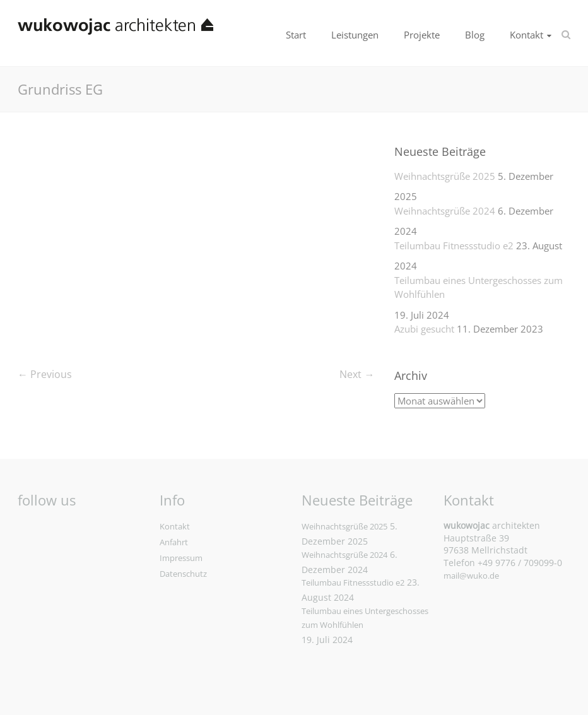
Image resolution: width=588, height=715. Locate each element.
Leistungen (355, 35)
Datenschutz (183, 574)
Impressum (181, 558)
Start (296, 35)
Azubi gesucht (424, 329)
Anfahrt (174, 542)
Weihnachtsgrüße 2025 (445, 176)
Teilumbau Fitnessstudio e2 (454, 245)
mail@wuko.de (471, 576)
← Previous (45, 374)
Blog (475, 35)
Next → (357, 374)
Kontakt (526, 35)
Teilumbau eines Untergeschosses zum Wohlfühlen (479, 287)
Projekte (422, 35)
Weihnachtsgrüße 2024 (445, 211)
